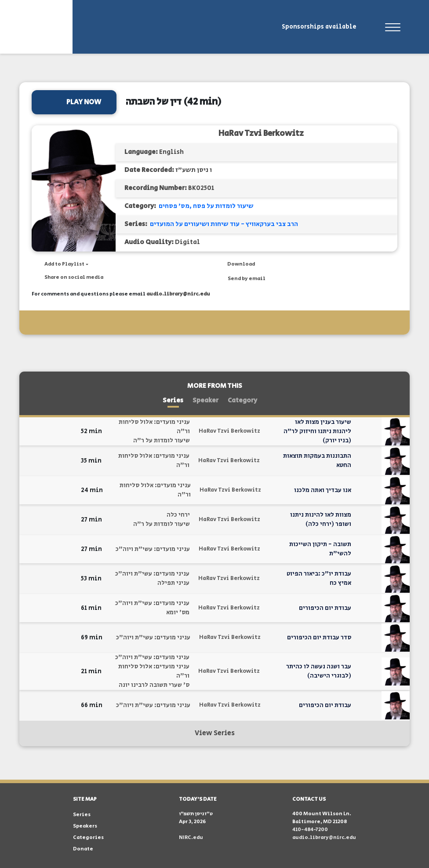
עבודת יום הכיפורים (325, 608)
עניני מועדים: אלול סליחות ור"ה (154, 427)
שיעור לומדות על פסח (223, 206)
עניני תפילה (173, 583)
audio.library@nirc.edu (178, 294)
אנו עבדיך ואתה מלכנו (323, 490)
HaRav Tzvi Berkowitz (261, 133)
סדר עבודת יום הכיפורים (319, 638)
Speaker (205, 400)
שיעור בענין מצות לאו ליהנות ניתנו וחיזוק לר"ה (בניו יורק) (317, 431)
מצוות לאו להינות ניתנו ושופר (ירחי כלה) (321, 520)
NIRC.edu (191, 837)
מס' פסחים (174, 206)
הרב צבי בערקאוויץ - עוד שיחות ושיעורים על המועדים (224, 224)
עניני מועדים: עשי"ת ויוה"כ (153, 549)
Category (242, 400)
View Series (215, 733)
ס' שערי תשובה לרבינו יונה (154, 685)
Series (173, 400)
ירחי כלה (178, 515)
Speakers (85, 826)
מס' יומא (178, 613)
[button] (60, 264)
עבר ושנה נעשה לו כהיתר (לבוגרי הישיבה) (319, 671)
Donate (83, 849)
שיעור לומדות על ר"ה (162, 441)
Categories (88, 837)
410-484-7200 (310, 830)
